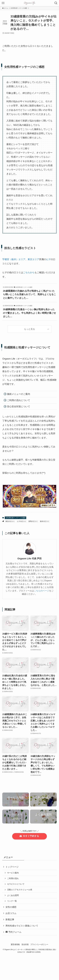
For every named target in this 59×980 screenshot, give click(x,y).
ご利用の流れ (13, 878)
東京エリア (33, 259)
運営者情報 (15, 944)
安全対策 (25, 944)
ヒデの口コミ (22, 521)
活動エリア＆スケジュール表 (20, 890)
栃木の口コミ (45, 521)
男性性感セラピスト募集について (22, 926)
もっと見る (29, 329)
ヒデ (48, 259)
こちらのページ (42, 591)
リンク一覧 (12, 901)
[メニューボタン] (3, 3)
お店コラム (11, 913)
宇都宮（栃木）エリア (14, 259)
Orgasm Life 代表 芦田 (29, 558)
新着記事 (10, 920)
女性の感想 (11, 907)
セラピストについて (16, 884)
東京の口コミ (10, 521)
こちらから (29, 272)
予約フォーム (13, 932)
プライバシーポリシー (39, 944)
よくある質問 (13, 895)
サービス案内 (13, 873)
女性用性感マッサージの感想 (15, 518)
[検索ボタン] (56, 3)
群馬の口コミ (33, 521)
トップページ (12, 867)
